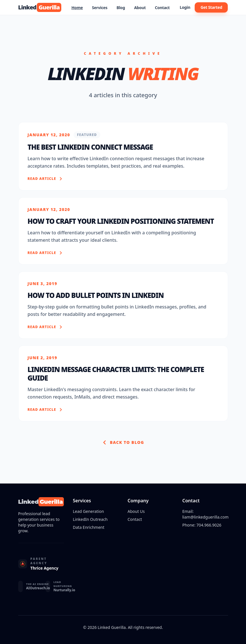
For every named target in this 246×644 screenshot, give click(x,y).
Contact (162, 8)
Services (99, 8)
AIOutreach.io (38, 588)
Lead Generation (89, 511)
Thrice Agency (44, 568)
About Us (136, 511)
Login (185, 7)
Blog (121, 8)
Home (77, 8)
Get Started (211, 7)
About (140, 8)
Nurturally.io (64, 590)
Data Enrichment (89, 527)
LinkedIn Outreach (90, 519)
